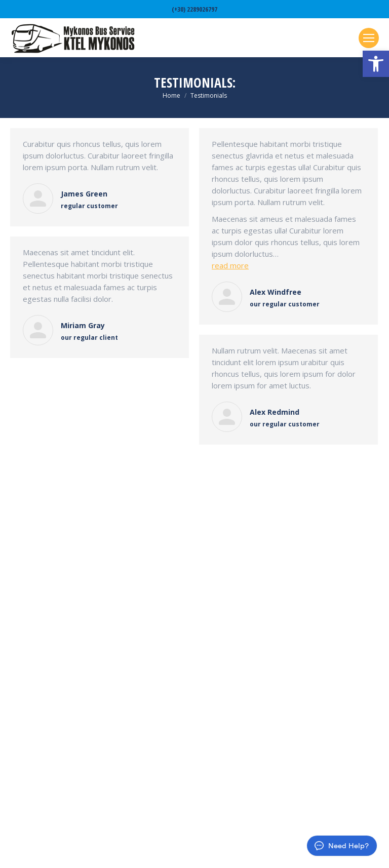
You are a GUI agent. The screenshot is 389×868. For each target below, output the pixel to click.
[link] (376, 64)
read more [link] (230, 265)
